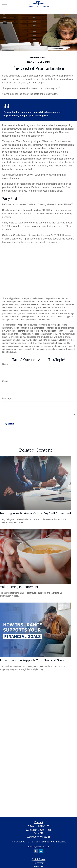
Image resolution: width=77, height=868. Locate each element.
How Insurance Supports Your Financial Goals (32, 660)
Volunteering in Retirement (19, 587)
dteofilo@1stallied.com (38, 847)
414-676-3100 (42, 826)
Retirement (38, 863)
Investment (38, 866)
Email (5, 381)
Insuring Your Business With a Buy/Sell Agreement (36, 513)
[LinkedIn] (41, 851)
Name (5, 364)
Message (7, 398)
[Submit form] (10, 424)
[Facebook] (36, 851)
